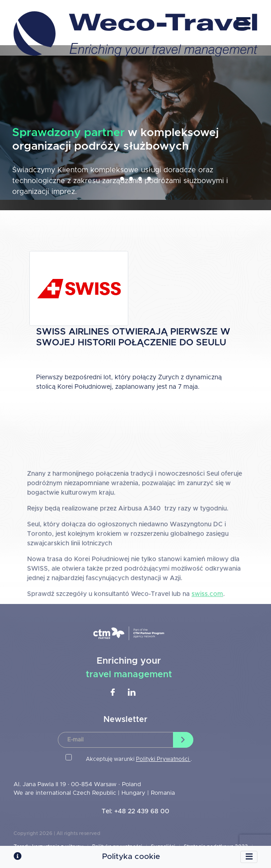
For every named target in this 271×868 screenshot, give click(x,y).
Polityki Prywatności (163, 759)
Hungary (134, 793)
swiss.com (207, 622)
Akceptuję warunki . (139, 759)
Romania (163, 793)
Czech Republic (94, 793)
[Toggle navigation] (249, 857)
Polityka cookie (131, 857)
